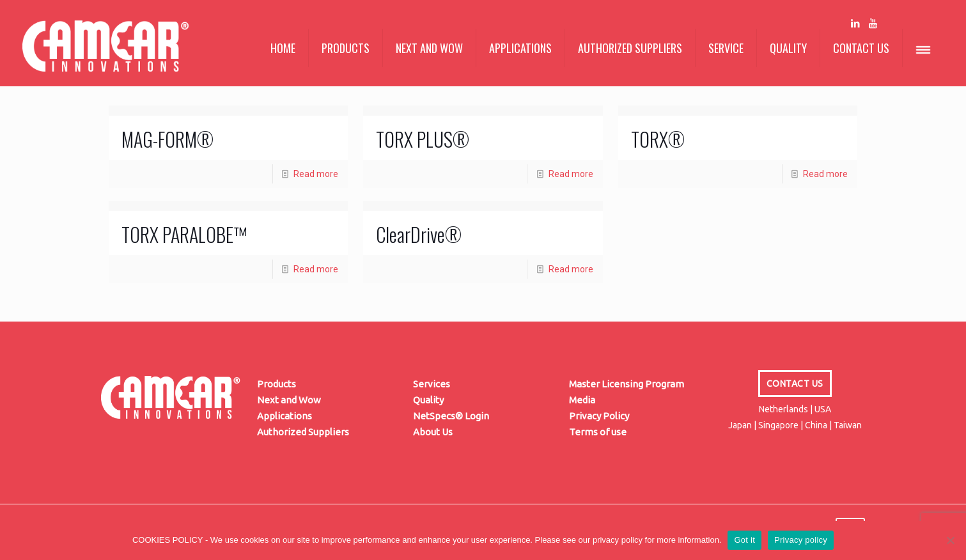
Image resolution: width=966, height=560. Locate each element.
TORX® (658, 139)
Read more (316, 174)
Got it (744, 540)
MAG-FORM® (167, 139)
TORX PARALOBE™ (184, 234)
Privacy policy (801, 540)
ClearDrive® (419, 234)
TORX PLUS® (423, 139)
